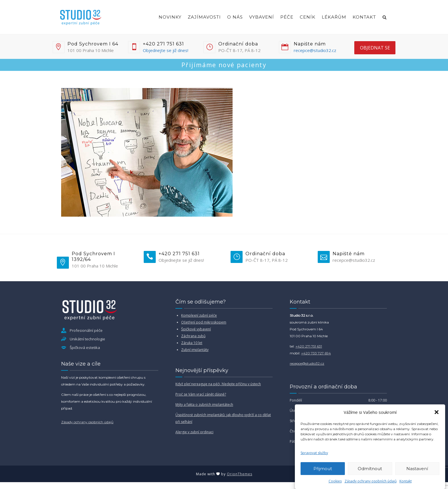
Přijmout (323, 469)
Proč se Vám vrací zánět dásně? (201, 394)
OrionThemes (240, 474)
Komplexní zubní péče (199, 315)
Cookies (335, 481)
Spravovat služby (314, 453)
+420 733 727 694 (316, 353)
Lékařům (334, 17)
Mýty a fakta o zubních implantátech (204, 405)
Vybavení (262, 17)
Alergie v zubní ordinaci (194, 432)
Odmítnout (370, 469)
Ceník (308, 17)
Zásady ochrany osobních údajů (371, 481)
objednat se (375, 48)
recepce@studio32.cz (315, 50)
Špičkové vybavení (196, 329)
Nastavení (417, 469)
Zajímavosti (204, 17)
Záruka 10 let (192, 343)
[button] (437, 412)
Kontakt (406, 481)
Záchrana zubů (193, 336)
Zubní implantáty (195, 350)
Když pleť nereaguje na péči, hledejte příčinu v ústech (218, 384)
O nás (235, 17)
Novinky (170, 17)
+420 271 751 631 (309, 346)
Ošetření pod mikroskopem (204, 322)
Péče (287, 17)
